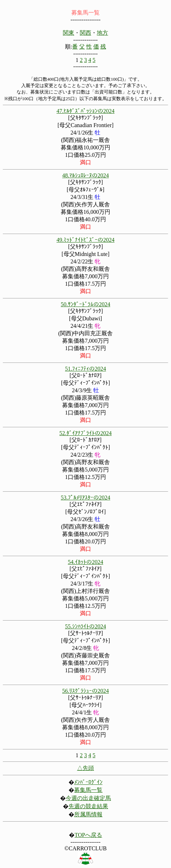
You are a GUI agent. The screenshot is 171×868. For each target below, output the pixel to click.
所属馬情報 (88, 814)
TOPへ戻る (88, 835)
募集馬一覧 (88, 790)
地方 (102, 33)
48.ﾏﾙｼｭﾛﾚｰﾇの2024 (85, 175)
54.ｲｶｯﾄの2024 (85, 562)
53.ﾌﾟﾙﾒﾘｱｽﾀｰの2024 (85, 498)
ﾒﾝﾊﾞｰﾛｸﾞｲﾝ (88, 782)
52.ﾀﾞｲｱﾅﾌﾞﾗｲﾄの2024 (85, 433)
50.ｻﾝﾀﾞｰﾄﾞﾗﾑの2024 (85, 304)
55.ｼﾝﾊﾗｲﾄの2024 (85, 626)
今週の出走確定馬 (88, 798)
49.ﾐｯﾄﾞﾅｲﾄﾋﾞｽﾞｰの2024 (85, 240)
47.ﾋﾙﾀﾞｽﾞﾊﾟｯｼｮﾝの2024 (85, 111)
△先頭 (85, 768)
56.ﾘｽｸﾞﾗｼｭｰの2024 (85, 691)
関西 (85, 33)
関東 (69, 33)
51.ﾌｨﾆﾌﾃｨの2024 (85, 369)
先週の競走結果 (88, 806)
